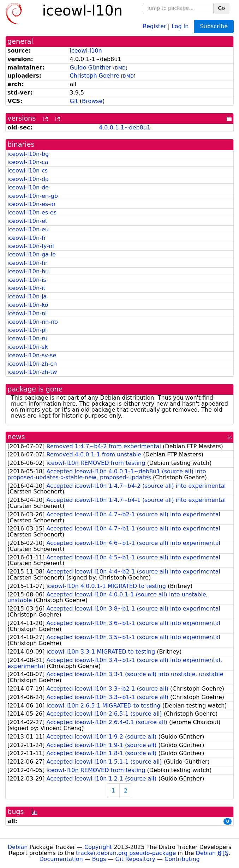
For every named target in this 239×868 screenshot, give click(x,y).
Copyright (98, 847)
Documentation (61, 859)
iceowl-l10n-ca (28, 162)
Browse (92, 101)
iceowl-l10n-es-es (32, 213)
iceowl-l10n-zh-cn (32, 364)
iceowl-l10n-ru (28, 338)
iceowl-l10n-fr (27, 238)
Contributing (182, 859)
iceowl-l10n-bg (28, 154)
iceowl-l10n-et (27, 221)
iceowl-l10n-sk (28, 347)
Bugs (99, 859)
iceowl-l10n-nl (27, 313)
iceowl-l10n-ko (28, 305)
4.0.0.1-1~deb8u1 (125, 128)
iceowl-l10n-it (26, 288)
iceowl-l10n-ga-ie (32, 254)
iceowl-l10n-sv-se (32, 355)
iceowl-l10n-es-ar (32, 204)
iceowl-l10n (86, 51)
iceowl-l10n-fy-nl (31, 246)
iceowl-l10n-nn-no (33, 322)
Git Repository (135, 859)
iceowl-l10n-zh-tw (32, 372)
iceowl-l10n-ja (27, 296)
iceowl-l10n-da (28, 179)
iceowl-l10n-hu (28, 271)
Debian (18, 847)
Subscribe (214, 26)
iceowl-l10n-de (28, 187)
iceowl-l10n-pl (27, 330)
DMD (120, 68)
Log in (180, 26)
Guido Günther (91, 68)
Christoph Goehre (95, 76)
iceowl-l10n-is (27, 280)
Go (222, 8)
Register (155, 26)
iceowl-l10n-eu (28, 229)
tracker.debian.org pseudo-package (126, 853)
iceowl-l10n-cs (28, 171)
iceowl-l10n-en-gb (33, 196)
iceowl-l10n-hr (28, 263)
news (16, 437)
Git (74, 101)
